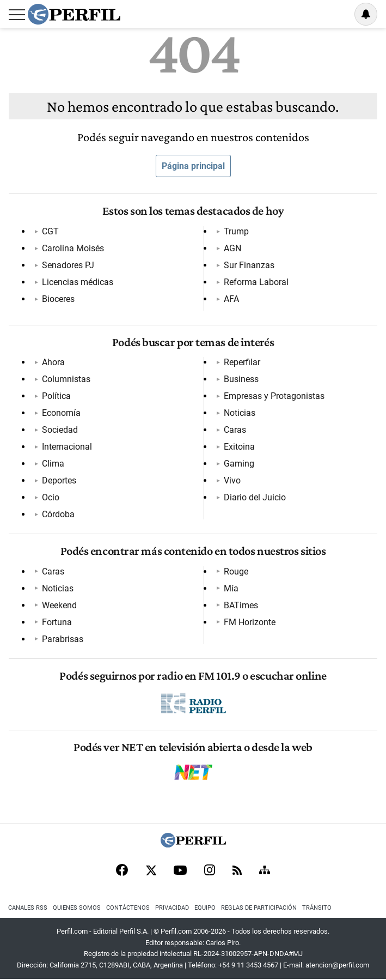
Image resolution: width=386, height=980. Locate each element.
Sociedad (59, 430)
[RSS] (237, 871)
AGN (232, 248)
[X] (151, 871)
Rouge (236, 571)
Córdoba (58, 514)
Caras (235, 430)
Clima (53, 464)
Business (241, 379)
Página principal (193, 166)
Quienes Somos (77, 908)
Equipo (205, 908)
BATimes (241, 605)
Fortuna (56, 622)
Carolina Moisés (72, 248)
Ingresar (338, 14)
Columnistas (66, 379)
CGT (50, 231)
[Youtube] (180, 871)
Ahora (53, 362)
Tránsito (317, 908)
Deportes (59, 480)
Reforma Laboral (256, 282)
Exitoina (239, 447)
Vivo (232, 480)
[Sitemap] (265, 871)
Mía (231, 588)
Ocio (50, 497)
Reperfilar (242, 362)
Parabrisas (62, 639)
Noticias (240, 413)
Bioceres (58, 299)
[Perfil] (193, 845)
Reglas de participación (259, 908)
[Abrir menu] (17, 15)
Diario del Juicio (255, 497)
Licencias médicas (77, 282)
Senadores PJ (68, 265)
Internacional (66, 447)
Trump (236, 231)
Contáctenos (128, 908)
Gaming (239, 464)
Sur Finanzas (249, 265)
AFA (231, 299)
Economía (61, 413)
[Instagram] (210, 871)
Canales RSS (28, 908)
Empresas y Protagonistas (274, 396)
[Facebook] (122, 871)
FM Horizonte (250, 622)
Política (56, 396)
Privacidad (172, 908)
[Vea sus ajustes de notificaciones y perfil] (366, 14)
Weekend (59, 605)
